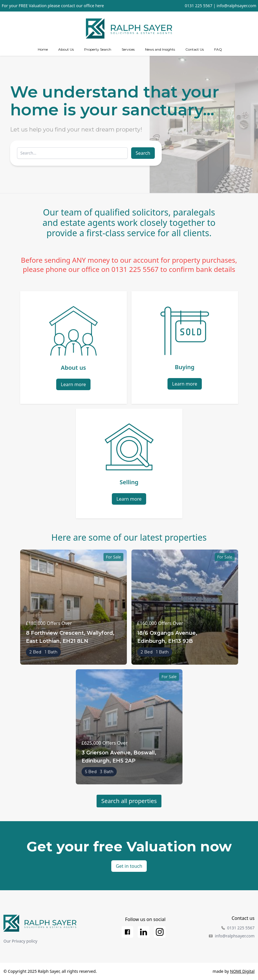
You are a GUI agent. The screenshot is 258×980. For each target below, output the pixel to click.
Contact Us (195, 49)
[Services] (128, 49)
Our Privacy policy (20, 941)
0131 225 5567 (198, 6)
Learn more (73, 384)
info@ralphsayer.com (236, 6)
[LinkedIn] (144, 932)
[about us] (66, 49)
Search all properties (129, 801)
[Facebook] (127, 932)
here (99, 6)
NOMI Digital (242, 971)
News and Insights (160, 49)
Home (43, 49)
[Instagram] (160, 932)
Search (143, 153)
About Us (66, 49)
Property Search (98, 49)
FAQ (218, 49)
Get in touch (129, 866)
